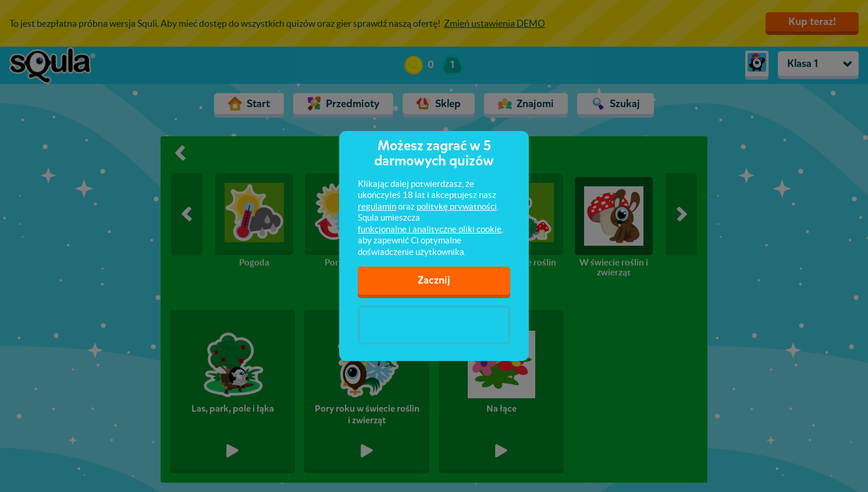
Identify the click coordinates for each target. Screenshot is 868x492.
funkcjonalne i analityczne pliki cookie (430, 229)
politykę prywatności (457, 206)
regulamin (377, 206)
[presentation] (434, 325)
